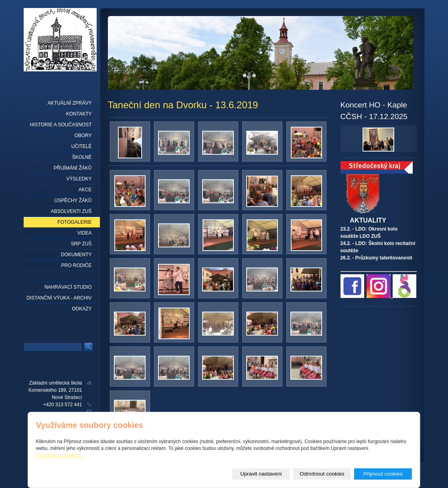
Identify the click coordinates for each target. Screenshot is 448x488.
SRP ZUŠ (81, 244)
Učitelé (82, 146)
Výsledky (79, 179)
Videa (84, 233)
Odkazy (82, 309)
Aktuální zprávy (69, 103)
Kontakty (79, 114)
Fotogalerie (74, 222)
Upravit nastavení (261, 474)
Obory (83, 136)
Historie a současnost (61, 125)
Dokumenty (76, 255)
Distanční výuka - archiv (59, 298)
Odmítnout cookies (322, 474)
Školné (82, 157)
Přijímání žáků (73, 168)
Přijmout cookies (383, 474)
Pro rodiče (76, 265)
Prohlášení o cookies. (59, 455)
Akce (85, 190)
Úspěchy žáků (73, 200)
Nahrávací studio (68, 287)
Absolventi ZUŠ (71, 211)
